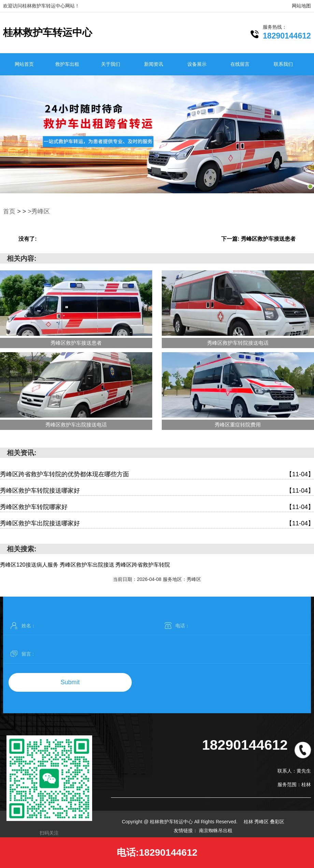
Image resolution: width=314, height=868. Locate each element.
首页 (9, 211)
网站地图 (301, 6)
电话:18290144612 (157, 852)
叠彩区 (277, 822)
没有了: (27, 239)
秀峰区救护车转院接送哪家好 (157, 491)
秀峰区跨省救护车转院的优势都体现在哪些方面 (157, 474)
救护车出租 (67, 64)
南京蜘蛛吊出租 (216, 830)
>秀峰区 (39, 211)
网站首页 (24, 64)
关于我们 (111, 64)
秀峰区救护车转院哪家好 (157, 507)
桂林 (249, 822)
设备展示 (197, 64)
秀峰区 (262, 822)
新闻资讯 (154, 64)
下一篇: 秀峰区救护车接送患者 (258, 239)
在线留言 (240, 64)
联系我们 (283, 64)
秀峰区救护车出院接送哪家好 (157, 523)
